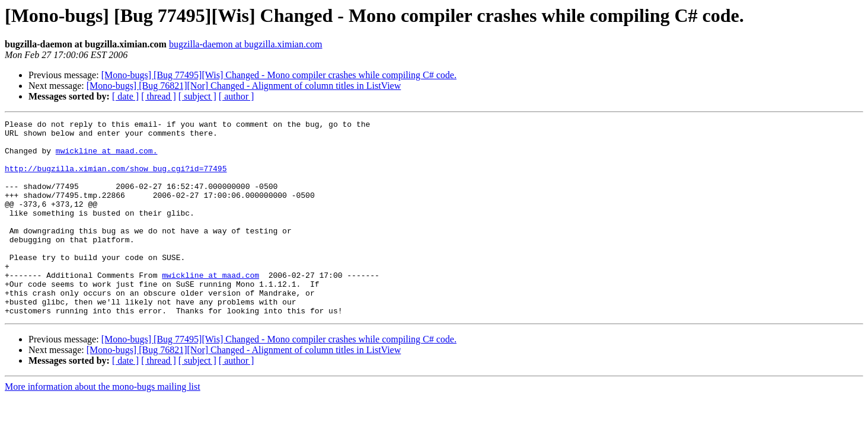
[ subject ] (197, 96)
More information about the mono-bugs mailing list (103, 426)
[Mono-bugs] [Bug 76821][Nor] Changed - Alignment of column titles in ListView (244, 86)
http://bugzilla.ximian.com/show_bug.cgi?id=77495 (116, 179)
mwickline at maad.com (210, 307)
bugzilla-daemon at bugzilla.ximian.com (246, 44)
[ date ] (125, 96)
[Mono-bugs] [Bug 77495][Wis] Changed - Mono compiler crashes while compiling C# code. (279, 75)
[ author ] (237, 96)
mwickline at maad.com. (107, 158)
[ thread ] (159, 96)
